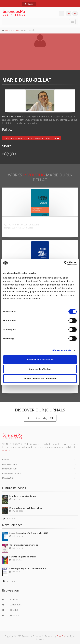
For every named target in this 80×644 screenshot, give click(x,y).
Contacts (7, 460)
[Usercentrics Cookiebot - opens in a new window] (64, 263)
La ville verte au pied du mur (23, 496)
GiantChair (61, 636)
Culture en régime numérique (24, 545)
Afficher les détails (61, 350)
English (29, 4)
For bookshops (10, 469)
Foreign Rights (10, 464)
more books (10, 519)
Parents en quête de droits (23, 557)
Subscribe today (40, 418)
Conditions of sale (11, 473)
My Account (8, 478)
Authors (16, 30)
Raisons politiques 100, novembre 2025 (28, 568)
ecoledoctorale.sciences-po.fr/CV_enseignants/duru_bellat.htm (32, 138)
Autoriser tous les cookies (40, 359)
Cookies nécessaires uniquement (40, 378)
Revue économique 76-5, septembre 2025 (29, 533)
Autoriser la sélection (40, 369)
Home (8, 30)
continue (6, 450)
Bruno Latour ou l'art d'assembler (26, 508)
